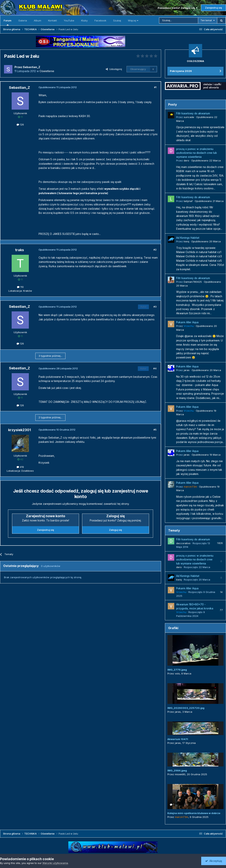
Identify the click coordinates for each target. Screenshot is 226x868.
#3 (155, 307)
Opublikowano (206, 160)
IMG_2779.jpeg (177, 670)
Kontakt (52, 20)
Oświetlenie (47, 71)
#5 (155, 430)
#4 (155, 368)
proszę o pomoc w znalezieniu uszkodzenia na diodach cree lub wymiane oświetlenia (197, 153)
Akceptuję (214, 861)
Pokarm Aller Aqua (187, 322)
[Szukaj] (179, 20)
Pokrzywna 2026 (181, 71)
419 (20, 467)
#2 (155, 250)
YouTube (69, 20)
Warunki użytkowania (55, 863)
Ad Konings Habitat (188, 238)
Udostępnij (114, 69)
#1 (155, 87)
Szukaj (117, 20)
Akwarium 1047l (178, 739)
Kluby (84, 20)
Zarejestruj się (213, 8)
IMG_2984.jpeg (177, 770)
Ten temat (206, 20)
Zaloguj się (115, 530)
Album (38, 20)
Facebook (100, 20)
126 (20, 125)
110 (20, 287)
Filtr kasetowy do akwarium (193, 113)
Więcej (133, 20)
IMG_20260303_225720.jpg (186, 708)
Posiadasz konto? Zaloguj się (178, 8)
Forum (8, 22)
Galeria (23, 20)
